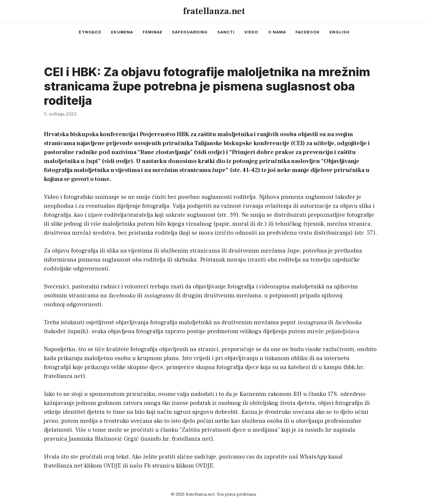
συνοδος (90, 32)
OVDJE (112, 466)
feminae (153, 32)
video (251, 32)
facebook (308, 32)
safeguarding (190, 32)
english (340, 32)
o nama (277, 32)
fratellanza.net (214, 11)
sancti (226, 32)
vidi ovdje (209, 152)
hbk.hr (354, 367)
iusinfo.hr (156, 439)
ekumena (122, 32)
